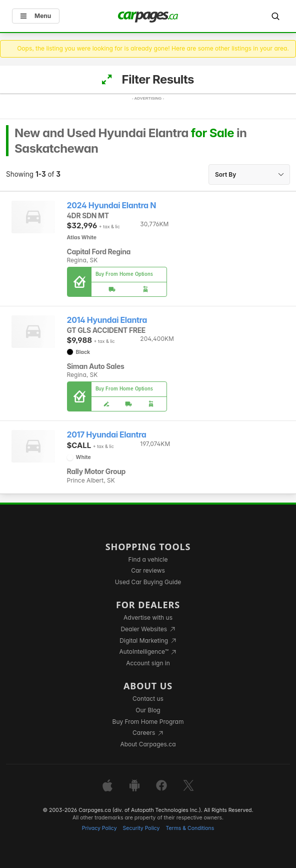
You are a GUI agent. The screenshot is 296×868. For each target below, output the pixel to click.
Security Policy (141, 828)
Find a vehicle (148, 559)
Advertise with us (148, 617)
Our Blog (148, 710)
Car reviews (148, 570)
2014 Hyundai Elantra (107, 320)
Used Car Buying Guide (148, 582)
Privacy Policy (99, 828)
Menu (36, 16)
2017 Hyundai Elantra (107, 435)
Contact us (148, 699)
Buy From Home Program (148, 722)
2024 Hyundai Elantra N (111, 205)
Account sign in (148, 663)
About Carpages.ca (148, 744)
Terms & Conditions (190, 828)
